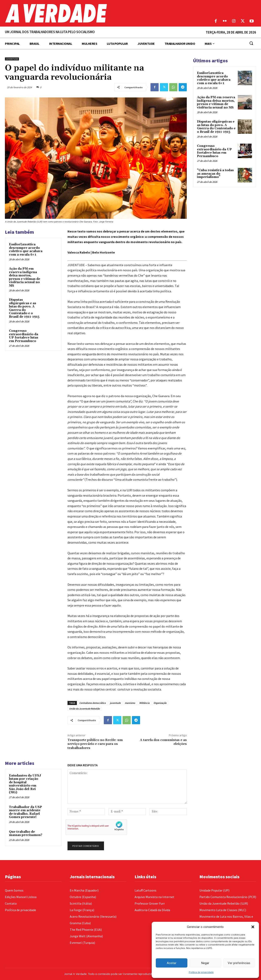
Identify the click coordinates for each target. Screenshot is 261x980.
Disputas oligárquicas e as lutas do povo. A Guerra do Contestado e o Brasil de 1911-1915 (24, 308)
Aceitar (172, 963)
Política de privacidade (201, 972)
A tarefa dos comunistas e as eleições (163, 742)
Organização (160, 703)
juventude (115, 703)
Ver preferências (239, 963)
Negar (205, 963)
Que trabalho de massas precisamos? (26, 834)
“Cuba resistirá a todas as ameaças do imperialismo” (215, 174)
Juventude (12, 59)
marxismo (130, 703)
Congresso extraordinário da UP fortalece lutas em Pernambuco (24, 336)
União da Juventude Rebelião (85, 709)
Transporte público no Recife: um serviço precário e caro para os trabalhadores (95, 744)
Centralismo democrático (93, 703)
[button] (253, 927)
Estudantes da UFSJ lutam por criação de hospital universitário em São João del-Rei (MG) (25, 784)
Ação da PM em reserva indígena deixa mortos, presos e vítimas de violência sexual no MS (25, 277)
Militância (144, 703)
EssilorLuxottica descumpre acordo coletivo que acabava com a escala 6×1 (26, 250)
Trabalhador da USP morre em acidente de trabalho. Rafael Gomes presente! (25, 812)
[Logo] (98, 13)
